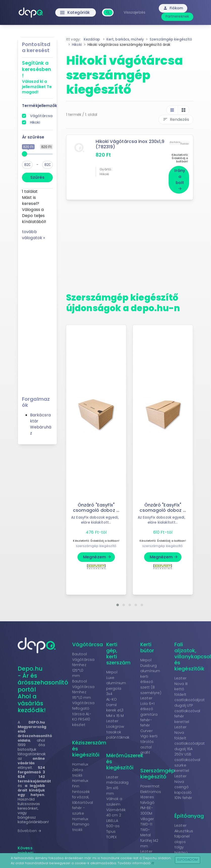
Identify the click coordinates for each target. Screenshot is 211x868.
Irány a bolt (180, 177)
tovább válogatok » (33, 235)
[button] (118, 602)
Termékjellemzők (40, 106)
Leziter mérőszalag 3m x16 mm (117, 783)
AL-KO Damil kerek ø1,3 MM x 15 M (115, 705)
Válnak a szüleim (114, 799)
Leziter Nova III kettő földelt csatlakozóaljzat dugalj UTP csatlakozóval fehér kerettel (190, 697)
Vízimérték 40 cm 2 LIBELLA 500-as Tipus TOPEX (116, 821)
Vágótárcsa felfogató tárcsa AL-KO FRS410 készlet (83, 711)
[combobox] (109, 10)
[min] (27, 165)
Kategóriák (76, 13)
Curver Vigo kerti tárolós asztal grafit (149, 739)
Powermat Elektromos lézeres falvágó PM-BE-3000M (151, 797)
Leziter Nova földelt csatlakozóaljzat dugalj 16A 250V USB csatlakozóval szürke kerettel (190, 747)
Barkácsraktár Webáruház (41, 424)
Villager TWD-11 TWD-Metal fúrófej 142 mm (149, 830)
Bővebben (30, 828)
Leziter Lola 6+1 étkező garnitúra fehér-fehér (149, 709)
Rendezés (176, 119)
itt (153, 863)
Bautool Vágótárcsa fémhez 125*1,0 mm (83, 662)
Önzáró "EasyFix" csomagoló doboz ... (96, 505)
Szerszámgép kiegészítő (157, 771)
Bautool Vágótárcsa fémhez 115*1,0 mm (83, 687)
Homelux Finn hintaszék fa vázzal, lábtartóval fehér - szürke (83, 795)
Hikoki (35, 122)
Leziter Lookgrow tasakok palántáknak (118, 727)
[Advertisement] (37, 316)
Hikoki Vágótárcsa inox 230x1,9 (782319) (130, 144)
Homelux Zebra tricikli (80, 767)
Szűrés (37, 177)
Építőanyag (189, 813)
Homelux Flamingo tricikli (81, 822)
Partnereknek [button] (178, 16)
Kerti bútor (147, 645)
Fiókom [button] (174, 8)
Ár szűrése (33, 137)
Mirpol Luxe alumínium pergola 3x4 (116, 680)
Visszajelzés (135, 12)
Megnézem (97, 554)
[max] (47, 165)
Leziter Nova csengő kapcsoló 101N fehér (183, 784)
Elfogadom (188, 860)
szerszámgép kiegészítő (96, 543)
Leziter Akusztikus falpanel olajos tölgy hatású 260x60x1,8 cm (184, 842)
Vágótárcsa (41, 116)
